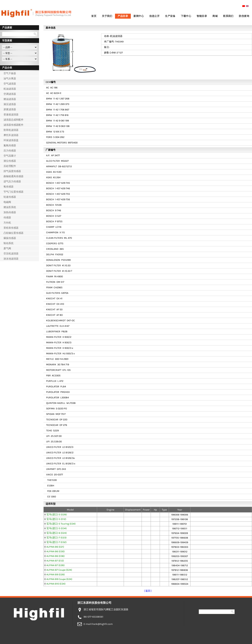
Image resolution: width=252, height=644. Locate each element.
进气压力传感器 (12, 182)
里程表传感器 (11, 228)
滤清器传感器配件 (13, 125)
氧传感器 (9, 187)
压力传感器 (10, 151)
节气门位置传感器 (13, 192)
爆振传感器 (10, 238)
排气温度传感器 (12, 171)
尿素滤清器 (10, 109)
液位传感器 (10, 161)
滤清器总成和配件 (13, 120)
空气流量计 (10, 156)
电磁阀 (7, 202)
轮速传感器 (10, 197)
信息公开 (154, 16)
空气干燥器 (10, 73)
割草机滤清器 (11, 130)
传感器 (7, 218)
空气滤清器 (10, 84)
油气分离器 (10, 79)
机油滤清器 (10, 89)
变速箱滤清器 (11, 115)
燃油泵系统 (10, 207)
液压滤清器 (10, 104)
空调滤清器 (10, 94)
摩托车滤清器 (11, 135)
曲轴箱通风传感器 (13, 176)
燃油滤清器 (10, 99)
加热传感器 (10, 212)
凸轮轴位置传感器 (13, 233)
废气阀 (7, 248)
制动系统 (9, 243)
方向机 (7, 223)
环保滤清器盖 (11, 140)
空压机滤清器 (11, 254)
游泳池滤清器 (11, 259)
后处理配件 (10, 166)
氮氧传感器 (10, 145)
